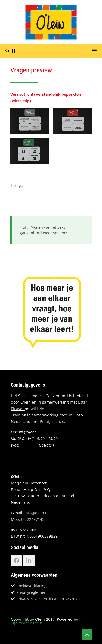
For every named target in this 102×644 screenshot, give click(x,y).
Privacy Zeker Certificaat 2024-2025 (48, 599)
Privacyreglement (32, 592)
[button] (94, 51)
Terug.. (17, 185)
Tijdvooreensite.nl (27, 623)
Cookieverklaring (31, 586)
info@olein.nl (37, 513)
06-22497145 (33, 519)
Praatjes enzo (52, 421)
